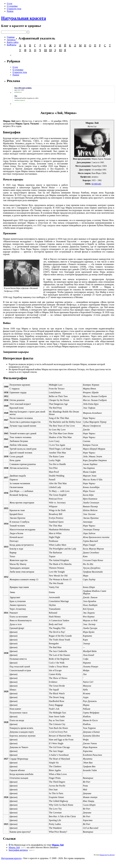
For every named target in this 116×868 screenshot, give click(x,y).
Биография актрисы (18, 850)
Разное (10, 11)
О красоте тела (14, 9)
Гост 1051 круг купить (23, 88)
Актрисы (11, 40)
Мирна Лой (58, 845)
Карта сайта (13, 42)
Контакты (12, 45)
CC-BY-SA (111, 855)
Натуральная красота (24, 18)
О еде (10, 3)
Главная (11, 37)
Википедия (103, 855)
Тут (16, 96)
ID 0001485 (96, 184)
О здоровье (12, 6)
